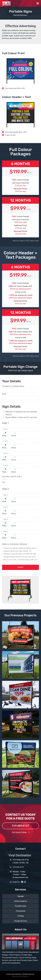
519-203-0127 (21, 826)
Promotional (20, 911)
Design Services (21, 921)
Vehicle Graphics (20, 901)
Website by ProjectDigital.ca (20, 976)
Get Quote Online (21, 832)
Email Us (14, 882)
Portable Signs (21, 906)
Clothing (20, 916)
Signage (20, 896)
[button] (38, 3)
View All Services (20, 15)
